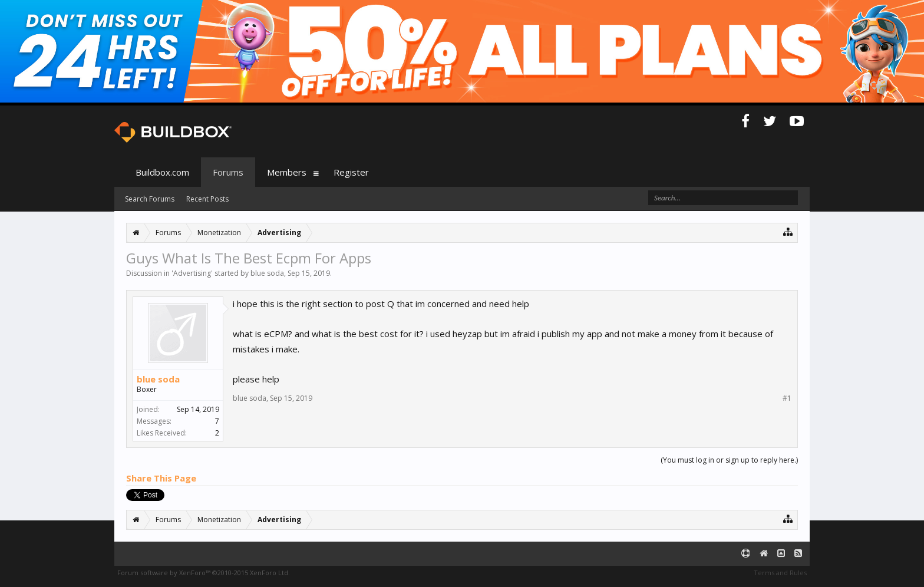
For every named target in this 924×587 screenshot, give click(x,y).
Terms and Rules (780, 573)
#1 (787, 398)
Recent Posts (207, 199)
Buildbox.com (162, 172)
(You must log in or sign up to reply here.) (729, 460)
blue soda (267, 273)
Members (287, 172)
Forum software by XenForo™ (204, 573)
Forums (228, 172)
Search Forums (150, 199)
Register (351, 172)
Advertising (192, 273)
